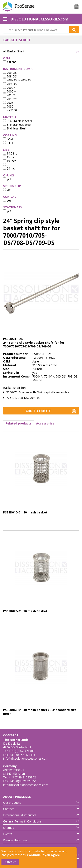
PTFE (8, 143)
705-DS (10, 73)
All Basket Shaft (14, 51)
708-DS (10, 76)
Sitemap (41, 828)
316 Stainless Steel (18, 121)
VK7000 (10, 110)
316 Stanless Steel (17, 125)
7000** (10, 91)
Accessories (45, 423)
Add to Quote (51, 411)
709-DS (10, 84)
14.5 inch (11, 153)
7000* (9, 88)
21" (7, 165)
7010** (10, 99)
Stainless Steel (15, 128)
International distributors (41, 815)
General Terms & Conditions (41, 821)
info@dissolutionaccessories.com (26, 758)
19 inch (10, 161)
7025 (8, 103)
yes (7, 179)
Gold (8, 139)
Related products (18, 423)
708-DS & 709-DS (17, 80)
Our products (41, 803)
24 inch (10, 168)
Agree (10, 862)
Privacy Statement (41, 840)
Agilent (9, 62)
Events (41, 834)
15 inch (10, 157)
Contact (41, 809)
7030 (8, 106)
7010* (9, 95)
